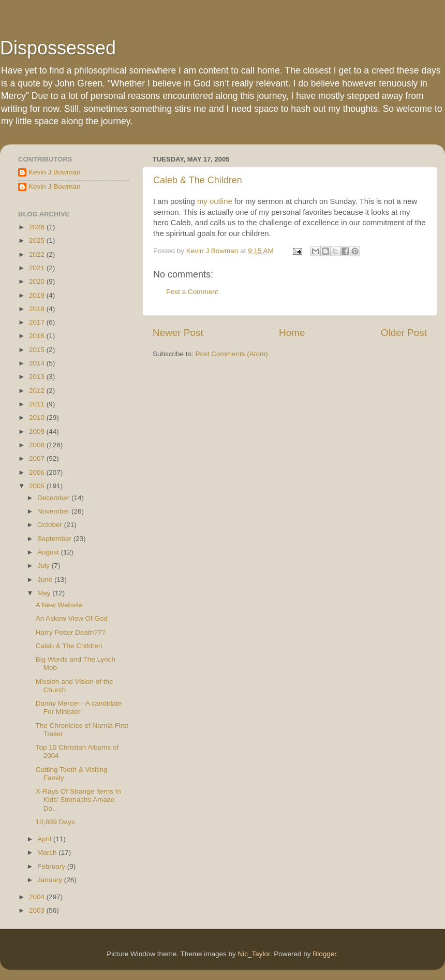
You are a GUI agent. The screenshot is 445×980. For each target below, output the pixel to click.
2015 (38, 350)
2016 (38, 336)
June (46, 580)
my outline (215, 201)
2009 (38, 432)
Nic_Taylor (254, 954)
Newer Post (178, 333)
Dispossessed (58, 48)
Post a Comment (192, 292)
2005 (38, 486)
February (52, 866)
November (54, 511)
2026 (38, 227)
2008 (38, 445)
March (48, 852)
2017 (38, 322)
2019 (38, 295)
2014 (38, 363)
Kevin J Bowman (55, 172)
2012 (38, 391)
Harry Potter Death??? (71, 632)
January (51, 880)
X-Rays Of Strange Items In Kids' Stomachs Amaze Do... (78, 800)
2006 (38, 472)
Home (292, 333)
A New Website (59, 605)
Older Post (404, 333)
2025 (38, 240)
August (49, 552)
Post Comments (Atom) (232, 354)
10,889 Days (55, 822)
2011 (38, 404)
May (45, 593)
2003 (38, 910)
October (51, 525)
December (54, 498)
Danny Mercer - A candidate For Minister (79, 707)
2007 (38, 458)
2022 (38, 254)
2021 (38, 268)
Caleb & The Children (198, 180)
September (55, 539)
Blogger (324, 954)
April (45, 839)
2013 (38, 377)
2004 (38, 897)
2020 (38, 281)
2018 (38, 309)
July (44, 566)
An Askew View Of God (72, 618)
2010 (38, 418)
